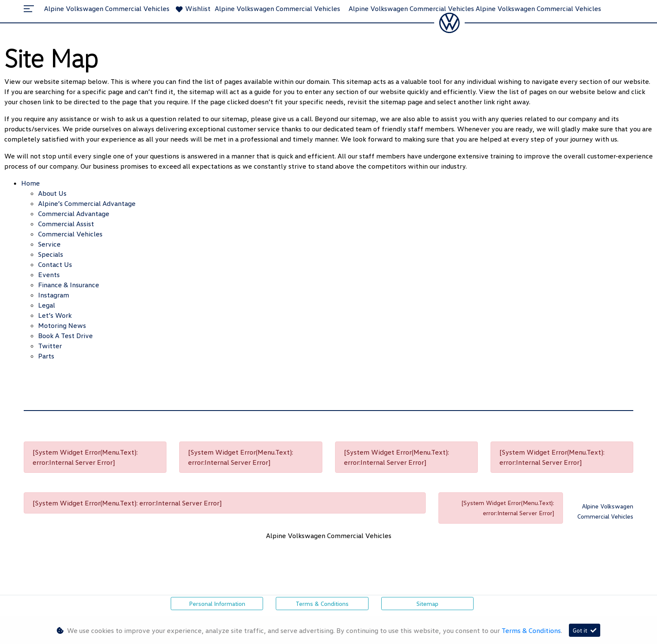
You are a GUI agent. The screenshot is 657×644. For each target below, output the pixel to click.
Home (30, 183)
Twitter (50, 346)
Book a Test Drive (65, 336)
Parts (46, 356)
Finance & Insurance (69, 285)
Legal (47, 305)
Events (49, 275)
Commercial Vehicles (70, 234)
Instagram (54, 295)
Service (49, 244)
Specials (51, 254)
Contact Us (55, 264)
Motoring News (62, 325)
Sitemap (427, 604)
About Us (52, 193)
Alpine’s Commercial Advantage (87, 203)
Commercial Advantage (74, 214)
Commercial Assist (66, 224)
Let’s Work (55, 315)
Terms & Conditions (322, 604)
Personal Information (217, 604)
